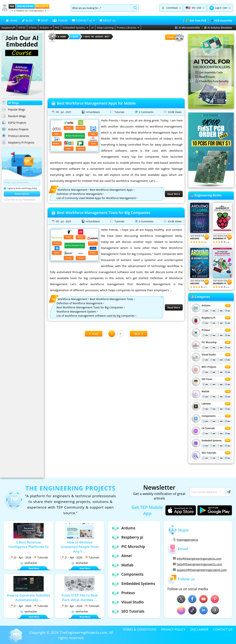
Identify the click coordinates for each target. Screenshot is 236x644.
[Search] (101, 8)
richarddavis (93, 112)
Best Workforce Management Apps (111, 190)
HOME (12, 20)
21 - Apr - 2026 (71, 557)
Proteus (206, 330)
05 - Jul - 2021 (64, 112)
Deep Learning (105, 28)
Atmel (122, 556)
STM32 (33, 28)
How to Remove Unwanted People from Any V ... (80, 547)
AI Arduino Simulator (218, 28)
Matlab (205, 391)
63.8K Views (175, 112)
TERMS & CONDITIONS (140, 629)
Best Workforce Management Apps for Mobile (96, 103)
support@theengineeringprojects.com (200, 570)
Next (139, 334)
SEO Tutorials (209, 453)
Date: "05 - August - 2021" (96, 37)
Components (209, 416)
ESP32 (22, 28)
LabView (206, 404)
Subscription (22, 194)
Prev (94, 334)
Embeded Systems (212, 441)
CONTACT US (223, 629)
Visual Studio (209, 355)
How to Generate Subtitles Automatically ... (28, 598)
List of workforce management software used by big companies (96, 316)
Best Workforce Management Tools (111, 299)
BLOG (27, 20)
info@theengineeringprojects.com (197, 558)
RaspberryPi (8, 28)
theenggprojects (186, 540)
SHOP (43, 20)
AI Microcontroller (187, 28)
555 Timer (207, 379)
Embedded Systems (75, 28)
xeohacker (29, 563)
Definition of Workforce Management (79, 194)
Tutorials (119, 112)
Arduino (46, 28)
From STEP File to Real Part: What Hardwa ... (80, 598)
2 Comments (146, 112)
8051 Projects (209, 367)
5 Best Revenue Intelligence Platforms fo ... (28, 547)
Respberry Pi (208, 318)
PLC (57, 28)
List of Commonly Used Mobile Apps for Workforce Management (96, 198)
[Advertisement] (116, 69)
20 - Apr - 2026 (71, 606)
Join (226, 8)
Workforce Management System (76, 312)
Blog (75, 37)
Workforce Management (72, 190)
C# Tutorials (208, 428)
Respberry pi (127, 537)
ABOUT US (108, 20)
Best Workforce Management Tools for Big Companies (104, 213)
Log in (218, 8)
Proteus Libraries (128, 28)
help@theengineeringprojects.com (198, 564)
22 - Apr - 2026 (20, 557)
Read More (174, 194)
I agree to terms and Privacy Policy (20, 188)
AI (92, 28)
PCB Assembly (221, 20)
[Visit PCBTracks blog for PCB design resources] (211, 186)
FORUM (60, 20)
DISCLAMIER (199, 629)
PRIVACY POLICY (173, 629)
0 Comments (146, 221)
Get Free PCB (196, 20)
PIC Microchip (209, 342)
